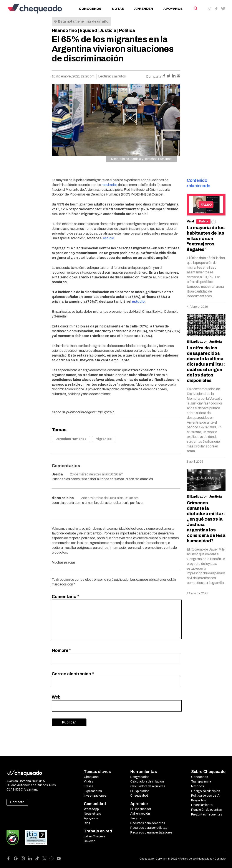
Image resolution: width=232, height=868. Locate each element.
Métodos (198, 786)
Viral (190, 221)
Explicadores (93, 791)
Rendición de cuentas (206, 810)
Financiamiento (202, 805)
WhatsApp (91, 809)
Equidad (88, 30)
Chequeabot (139, 796)
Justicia (108, 30)
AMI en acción (140, 814)
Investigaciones (95, 796)
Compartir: (154, 76)
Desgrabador (139, 777)
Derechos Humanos (71, 439)
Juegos (136, 818)
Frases (89, 786)
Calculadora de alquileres (148, 786)
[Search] (195, 8)
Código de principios (206, 791)
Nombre (61, 650)
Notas (118, 9)
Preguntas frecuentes (207, 815)
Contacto (17, 802)
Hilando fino (64, 30)
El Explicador (197, 342)
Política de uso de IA (205, 796)
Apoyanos (173, 9)
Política (127, 30)
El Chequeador (141, 809)
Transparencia (201, 782)
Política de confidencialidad (196, 859)
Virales (89, 782)
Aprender (144, 9)
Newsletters (92, 814)
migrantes (104, 439)
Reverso (90, 841)
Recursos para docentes (148, 823)
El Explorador (139, 791)
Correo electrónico (73, 674)
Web (56, 697)
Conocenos (90, 9)
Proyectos (199, 800)
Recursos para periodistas (149, 828)
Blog (87, 823)
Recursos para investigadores (151, 833)
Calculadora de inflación (147, 782)
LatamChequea (95, 836)
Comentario (65, 597)
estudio (138, 302)
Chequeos (91, 777)
